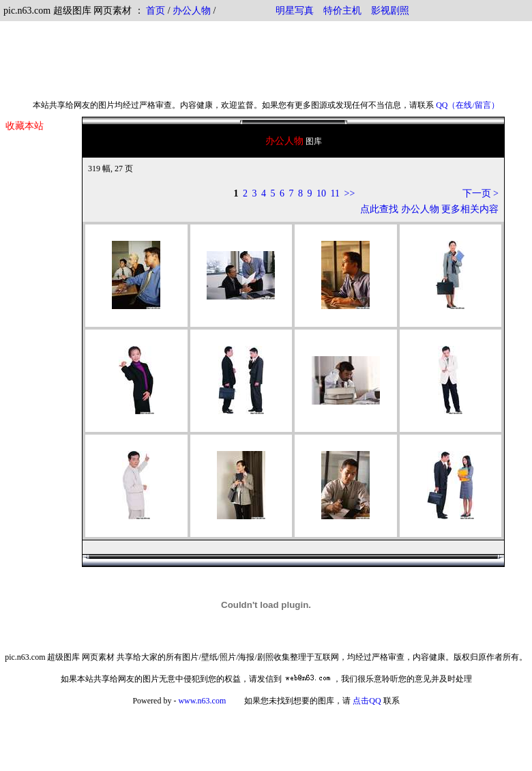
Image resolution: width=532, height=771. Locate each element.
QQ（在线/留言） (468, 105)
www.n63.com (202, 701)
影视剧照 (390, 11)
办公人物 (192, 11)
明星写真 (295, 11)
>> (350, 193)
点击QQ (367, 701)
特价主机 (342, 11)
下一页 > (481, 193)
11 (335, 193)
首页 (156, 11)
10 (321, 193)
